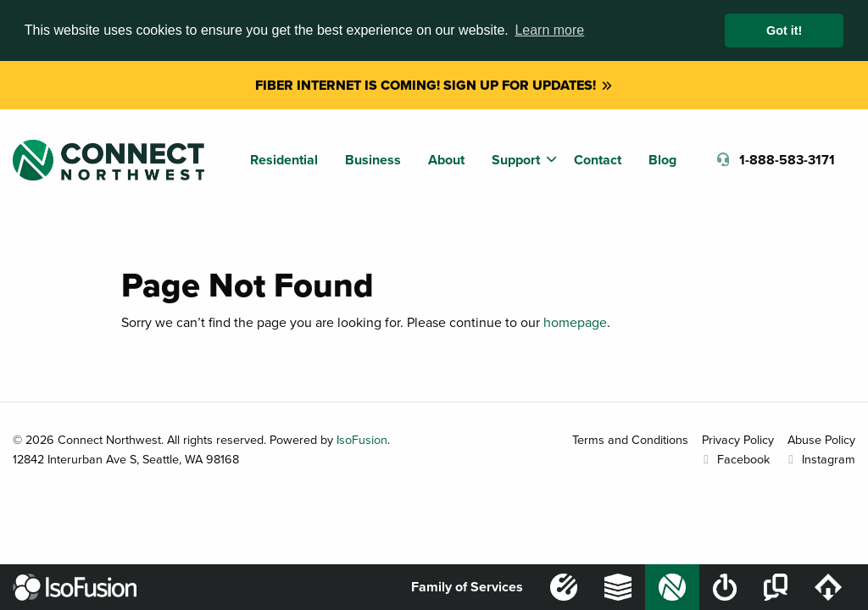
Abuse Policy (821, 439)
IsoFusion (362, 439)
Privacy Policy (738, 439)
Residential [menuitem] (284, 160)
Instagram (819, 459)
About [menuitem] (446, 160)
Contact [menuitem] (598, 160)
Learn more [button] (549, 30)
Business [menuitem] (373, 160)
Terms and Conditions (630, 439)
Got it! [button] (784, 30)
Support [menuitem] (516, 160)
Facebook (734, 459)
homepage (575, 322)
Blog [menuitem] (662, 160)
